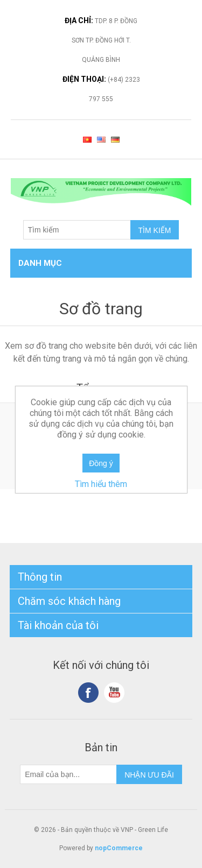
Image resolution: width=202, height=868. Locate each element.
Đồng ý (101, 463)
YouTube (114, 693)
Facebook (88, 693)
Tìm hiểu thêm (101, 484)
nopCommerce (119, 848)
